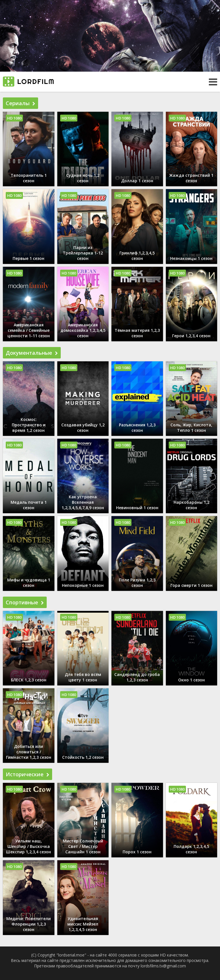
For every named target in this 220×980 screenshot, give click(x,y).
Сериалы (20, 103)
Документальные (32, 353)
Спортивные (25, 602)
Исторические (27, 774)
